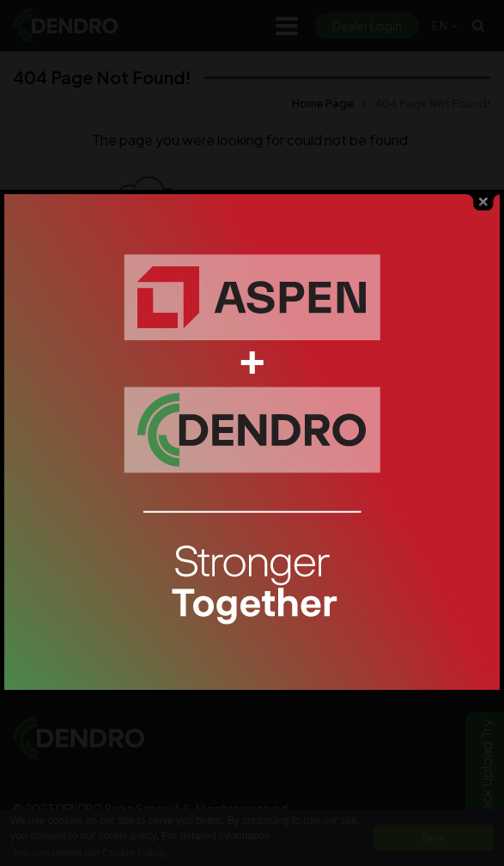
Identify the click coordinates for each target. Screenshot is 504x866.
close (483, 196)
